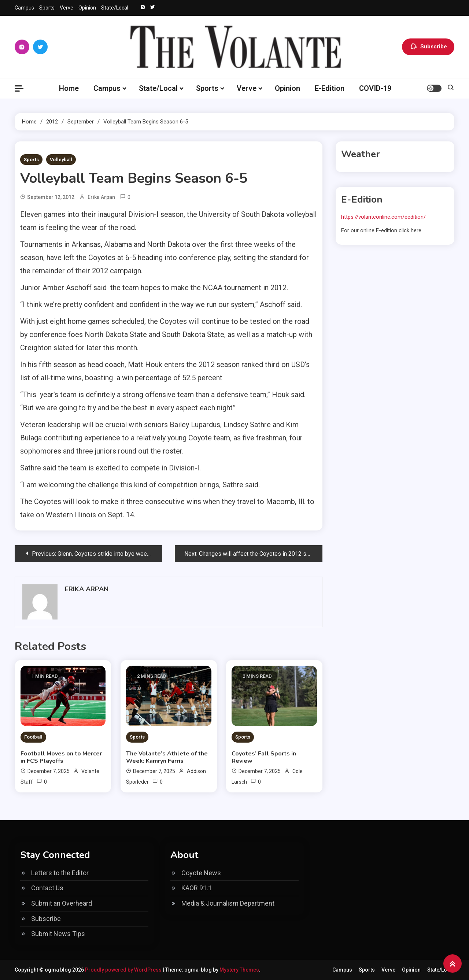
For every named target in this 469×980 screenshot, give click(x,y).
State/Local (115, 8)
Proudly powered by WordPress (124, 970)
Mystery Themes (239, 970)
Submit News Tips (58, 934)
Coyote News (201, 873)
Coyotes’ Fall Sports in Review (264, 757)
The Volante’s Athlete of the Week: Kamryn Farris (167, 757)
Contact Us (47, 888)
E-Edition (330, 88)
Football (33, 737)
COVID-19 (375, 88)
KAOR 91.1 (197, 888)
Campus (24, 8)
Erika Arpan (101, 197)
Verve (67, 8)
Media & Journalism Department (228, 903)
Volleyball (61, 160)
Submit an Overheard (62, 903)
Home (69, 88)
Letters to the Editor (60, 873)
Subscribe (428, 47)
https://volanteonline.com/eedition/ (383, 217)
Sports (47, 8)
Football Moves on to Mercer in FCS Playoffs (61, 757)
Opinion (87, 8)
